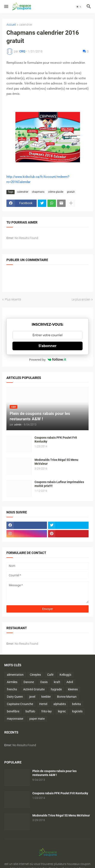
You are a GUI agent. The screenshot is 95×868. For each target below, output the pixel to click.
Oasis (44, 682)
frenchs (12, 689)
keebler (46, 697)
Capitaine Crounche (20, 704)
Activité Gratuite (34, 689)
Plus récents (13, 299)
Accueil (11, 25)
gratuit (71, 192)
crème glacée (56, 192)
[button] (6, 7)
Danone (29, 682)
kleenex (73, 689)
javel (32, 697)
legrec (62, 711)
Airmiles (12, 682)
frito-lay (47, 711)
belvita (76, 704)
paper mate (37, 719)
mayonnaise (15, 719)
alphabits (60, 704)
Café (50, 675)
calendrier (26, 25)
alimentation (15, 675)
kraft (57, 682)
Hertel (43, 704)
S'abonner (48, 346)
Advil (70, 682)
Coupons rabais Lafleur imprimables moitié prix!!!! (59, 484)
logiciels (77, 711)
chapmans (38, 192)
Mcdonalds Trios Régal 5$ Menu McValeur (56, 462)
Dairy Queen (15, 697)
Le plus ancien (81, 299)
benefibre (13, 711)
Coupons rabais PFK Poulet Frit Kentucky (56, 440)
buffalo (30, 711)
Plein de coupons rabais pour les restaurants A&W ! (54, 773)
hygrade (56, 689)
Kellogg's (65, 675)
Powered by (48, 360)
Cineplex (35, 675)
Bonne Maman (67, 697)
